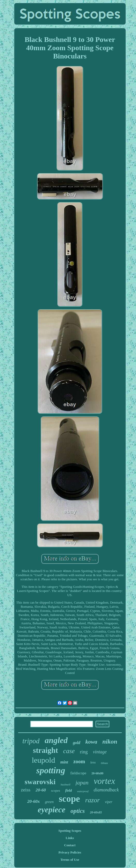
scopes (56, 791)
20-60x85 (96, 812)
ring (84, 752)
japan (82, 782)
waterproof (83, 791)
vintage (100, 752)
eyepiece (52, 810)
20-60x (33, 801)
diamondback (106, 790)
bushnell (65, 784)
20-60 (41, 790)
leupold (44, 760)
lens (93, 762)
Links (70, 838)
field (69, 791)
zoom (79, 761)
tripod (31, 741)
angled (56, 740)
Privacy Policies (70, 852)
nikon (110, 741)
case (69, 751)
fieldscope (78, 773)
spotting (51, 770)
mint (64, 762)
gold (76, 743)
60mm (104, 763)
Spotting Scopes (70, 831)
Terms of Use (70, 860)
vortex (104, 781)
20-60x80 (97, 773)
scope (69, 799)
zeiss (26, 790)
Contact (70, 845)
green (49, 802)
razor (92, 800)
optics (78, 811)
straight (45, 750)
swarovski (40, 782)
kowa (91, 742)
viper (109, 802)
